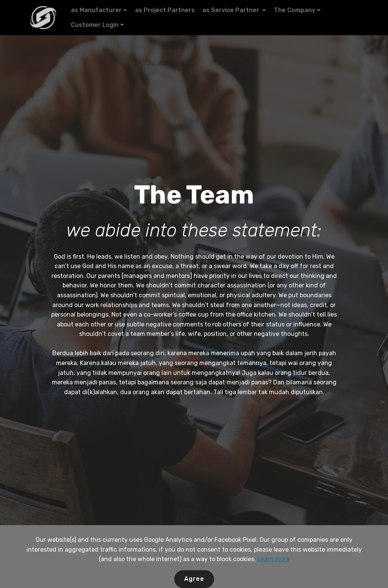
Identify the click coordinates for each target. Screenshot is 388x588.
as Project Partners (165, 10)
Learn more (273, 582)
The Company (295, 10)
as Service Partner (232, 10)
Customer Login (95, 25)
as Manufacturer (96, 10)
